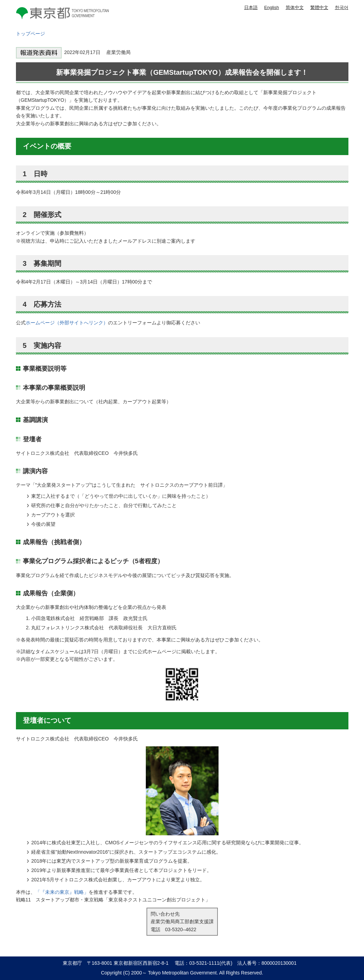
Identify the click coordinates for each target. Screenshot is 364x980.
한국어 (342, 7)
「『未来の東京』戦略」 (62, 892)
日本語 (251, 7)
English (272, 7)
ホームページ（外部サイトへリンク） (67, 323)
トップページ (30, 34)
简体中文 (295, 7)
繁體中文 (319, 7)
